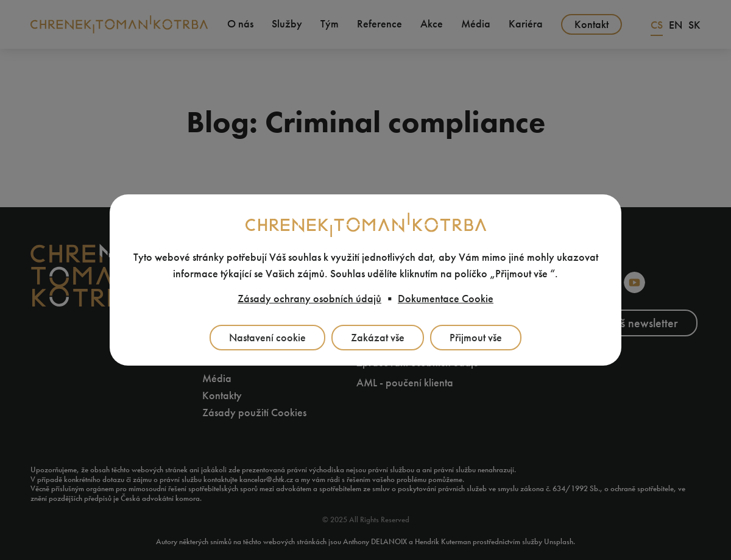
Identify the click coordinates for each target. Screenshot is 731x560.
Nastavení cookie (267, 338)
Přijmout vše (476, 338)
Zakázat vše (378, 338)
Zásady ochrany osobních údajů (309, 299)
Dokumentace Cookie (446, 299)
